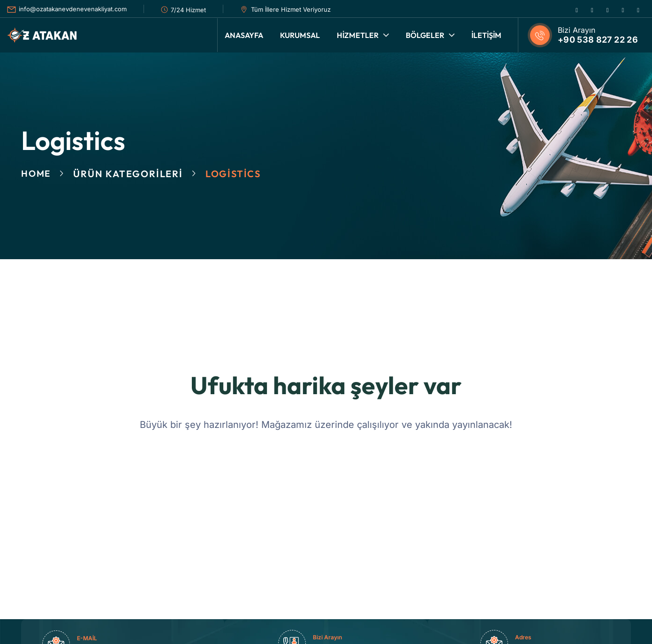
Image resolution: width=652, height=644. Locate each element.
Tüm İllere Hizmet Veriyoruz (291, 9)
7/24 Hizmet (188, 10)
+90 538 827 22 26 (598, 40)
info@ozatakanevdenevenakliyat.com (73, 9)
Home (37, 174)
